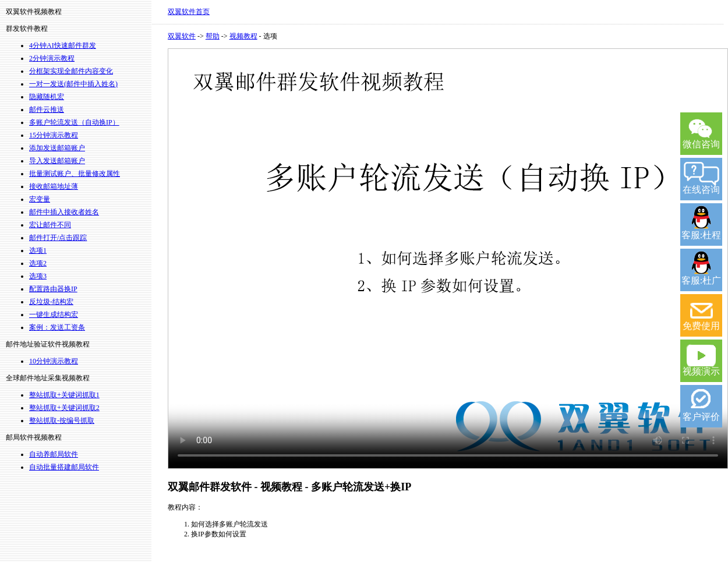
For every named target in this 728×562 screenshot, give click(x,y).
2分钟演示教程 (52, 58)
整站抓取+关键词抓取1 (64, 395)
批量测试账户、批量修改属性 (75, 174)
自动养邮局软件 (54, 454)
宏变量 (40, 199)
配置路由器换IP (53, 289)
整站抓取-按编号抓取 (62, 420)
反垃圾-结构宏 (51, 302)
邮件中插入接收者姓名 (64, 212)
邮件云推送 (47, 109)
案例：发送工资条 (57, 327)
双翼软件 (182, 36)
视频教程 (243, 36)
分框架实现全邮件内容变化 (71, 71)
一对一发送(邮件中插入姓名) (73, 84)
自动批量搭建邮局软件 (64, 467)
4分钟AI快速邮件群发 (63, 45)
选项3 (38, 276)
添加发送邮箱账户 (57, 148)
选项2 (38, 263)
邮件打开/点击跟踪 (58, 238)
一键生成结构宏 (54, 314)
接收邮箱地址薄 (54, 186)
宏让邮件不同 (50, 225)
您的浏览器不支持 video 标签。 (448, 259)
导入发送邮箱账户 (57, 161)
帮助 (213, 36)
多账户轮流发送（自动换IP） (74, 122)
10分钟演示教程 (54, 361)
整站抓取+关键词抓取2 (64, 408)
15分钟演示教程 (54, 135)
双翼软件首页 (189, 12)
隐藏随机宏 (47, 97)
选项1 (38, 250)
